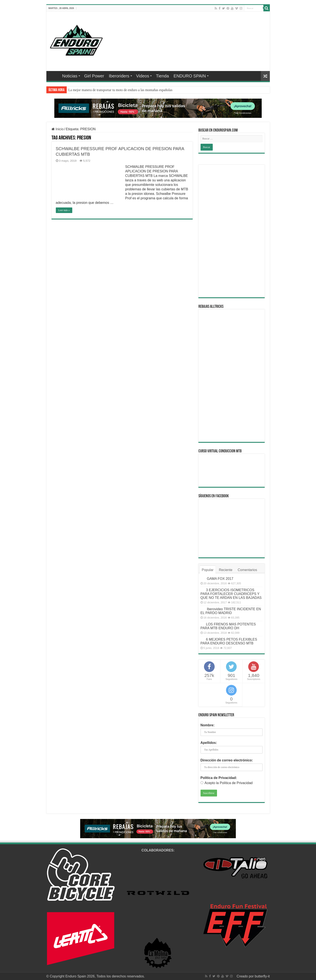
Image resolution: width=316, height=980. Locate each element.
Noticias (70, 76)
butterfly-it (262, 976)
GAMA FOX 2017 (220, 579)
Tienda (162, 76)
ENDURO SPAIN (190, 76)
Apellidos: (209, 743)
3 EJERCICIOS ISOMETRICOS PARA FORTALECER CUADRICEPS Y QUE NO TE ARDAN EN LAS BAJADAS (231, 594)
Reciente (226, 570)
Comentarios (247, 570)
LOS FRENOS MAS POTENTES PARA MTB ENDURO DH (228, 626)
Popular (208, 570)
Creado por (246, 976)
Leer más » (64, 210)
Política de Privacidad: (219, 778)
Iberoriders (119, 76)
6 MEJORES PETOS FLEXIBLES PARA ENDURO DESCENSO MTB (229, 641)
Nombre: (208, 725)
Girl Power (94, 76)
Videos (143, 76)
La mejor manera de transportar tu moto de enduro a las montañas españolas (120, 90)
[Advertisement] (232, 231)
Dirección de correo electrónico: (227, 760)
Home (54, 75)
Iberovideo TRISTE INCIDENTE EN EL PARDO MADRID (231, 611)
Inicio (58, 129)
